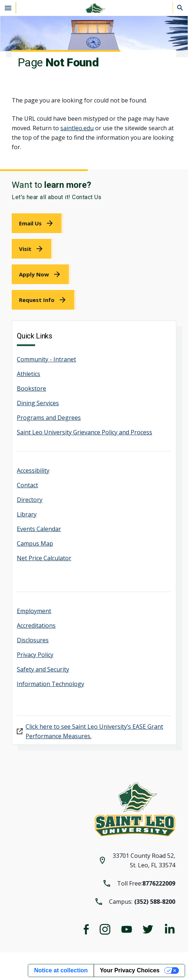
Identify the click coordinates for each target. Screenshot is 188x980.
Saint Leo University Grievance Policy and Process (84, 432)
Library (27, 514)
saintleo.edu (77, 128)
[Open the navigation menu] (8, 8)
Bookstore (31, 388)
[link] (37, 223)
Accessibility (33, 470)
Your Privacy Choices (130, 970)
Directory (30, 500)
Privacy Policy (35, 655)
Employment (34, 611)
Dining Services (38, 403)
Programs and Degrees (49, 418)
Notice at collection (61, 970)
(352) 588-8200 (155, 902)
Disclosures (33, 640)
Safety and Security (43, 669)
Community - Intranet (46, 359)
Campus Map (35, 543)
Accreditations (36, 625)
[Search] (180, 8)
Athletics (29, 374)
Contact (27, 485)
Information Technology (50, 684)
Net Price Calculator (44, 558)
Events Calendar (39, 529)
